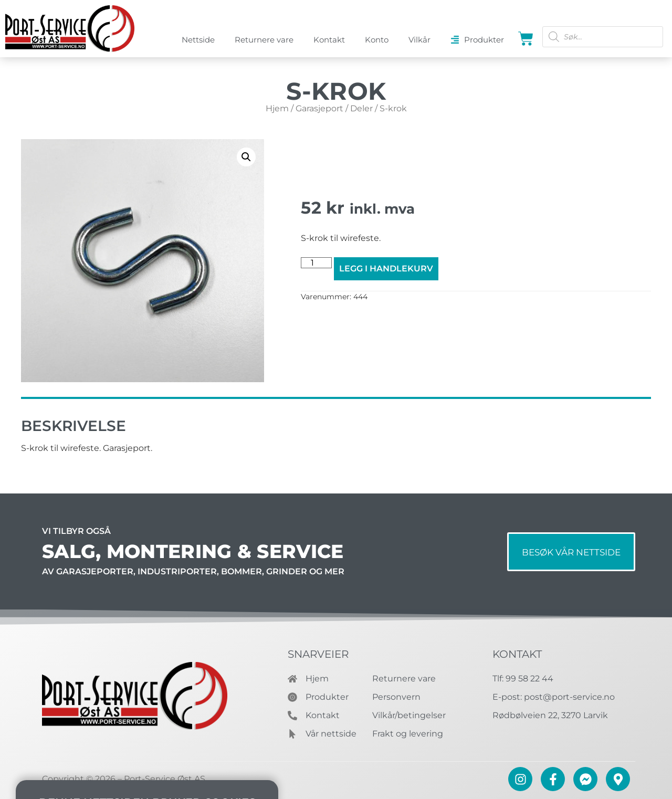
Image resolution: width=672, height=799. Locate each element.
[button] (246, 157)
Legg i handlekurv (386, 269)
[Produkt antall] (316, 263)
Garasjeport (319, 108)
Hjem (277, 108)
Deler (361, 108)
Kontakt (517, 654)
